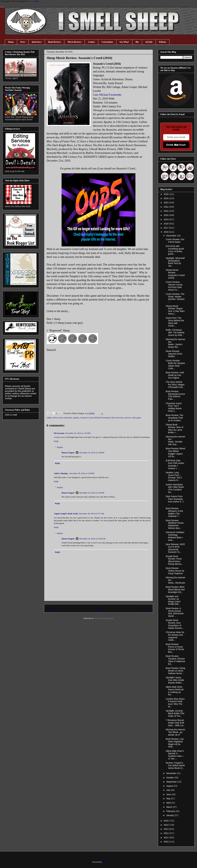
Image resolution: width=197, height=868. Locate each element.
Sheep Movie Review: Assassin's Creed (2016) (175, 274)
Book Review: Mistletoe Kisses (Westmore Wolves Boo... (175, 524)
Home (11, 42)
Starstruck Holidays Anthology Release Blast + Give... (175, 536)
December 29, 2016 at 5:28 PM (92, 453)
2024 (166, 198)
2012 (166, 833)
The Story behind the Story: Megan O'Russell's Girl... (175, 385)
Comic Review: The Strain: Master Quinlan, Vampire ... (175, 298)
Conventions (107, 42)
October (170, 778)
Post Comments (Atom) (104, 618)
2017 (166, 228)
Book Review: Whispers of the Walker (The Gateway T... (174, 512)
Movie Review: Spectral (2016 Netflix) (174, 354)
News (23, 42)
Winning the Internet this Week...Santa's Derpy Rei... (175, 343)
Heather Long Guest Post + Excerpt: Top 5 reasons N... (174, 476)
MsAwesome (59, 433)
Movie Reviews (74, 42)
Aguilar (76, 418)
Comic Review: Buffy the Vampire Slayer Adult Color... (175, 364)
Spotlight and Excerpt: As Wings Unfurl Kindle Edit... (173, 600)
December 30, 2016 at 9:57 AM (91, 514)
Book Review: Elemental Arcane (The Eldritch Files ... (175, 395)
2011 (166, 838)
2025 (166, 194)
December (171, 236)
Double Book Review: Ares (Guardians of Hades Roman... (175, 624)
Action (60, 418)
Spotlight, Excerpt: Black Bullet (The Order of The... (175, 713)
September (172, 782)
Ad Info (149, 42)
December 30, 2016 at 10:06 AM (92, 539)
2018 (166, 224)
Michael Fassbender (111, 95)
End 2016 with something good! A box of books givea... (175, 250)
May (169, 799)
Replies (60, 447)
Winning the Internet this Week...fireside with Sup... (175, 440)
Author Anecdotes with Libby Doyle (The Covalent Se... (175, 488)
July (168, 790)
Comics (91, 42)
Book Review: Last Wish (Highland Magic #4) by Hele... (175, 743)
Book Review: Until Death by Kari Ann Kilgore (175, 375)
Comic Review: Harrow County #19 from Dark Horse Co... (174, 286)
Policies (162, 42)
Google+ (36, 1)
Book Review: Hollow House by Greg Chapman (175, 571)
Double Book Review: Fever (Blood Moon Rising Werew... (174, 560)
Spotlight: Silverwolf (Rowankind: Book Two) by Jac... (175, 262)
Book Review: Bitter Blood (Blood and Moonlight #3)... (175, 590)
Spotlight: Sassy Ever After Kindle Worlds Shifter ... (175, 680)
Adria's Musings (61, 473)
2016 (55, 418)
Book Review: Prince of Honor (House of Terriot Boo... (175, 648)
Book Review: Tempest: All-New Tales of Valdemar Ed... (175, 660)
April (169, 803)
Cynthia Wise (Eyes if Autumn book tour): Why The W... (175, 703)
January (170, 815)
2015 (166, 821)
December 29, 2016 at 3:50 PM (82, 473)
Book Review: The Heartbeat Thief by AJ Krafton (174, 418)
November (171, 773)
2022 (166, 207)
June (169, 794)
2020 (166, 215)
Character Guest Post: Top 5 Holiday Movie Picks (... (174, 407)
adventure (68, 418)
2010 (166, 842)
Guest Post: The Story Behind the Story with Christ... (175, 322)
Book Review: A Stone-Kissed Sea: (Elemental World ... (175, 612)
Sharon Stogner (68, 453)
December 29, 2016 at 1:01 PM (78, 433)
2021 (166, 211)
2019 (166, 219)
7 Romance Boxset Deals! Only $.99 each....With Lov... (175, 723)
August (170, 786)
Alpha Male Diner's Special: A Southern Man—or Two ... (175, 755)
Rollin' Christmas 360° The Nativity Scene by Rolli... (175, 333)
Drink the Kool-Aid (176, 145)
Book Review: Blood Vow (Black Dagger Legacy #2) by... (175, 452)
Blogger (106, 862)
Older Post (145, 608)
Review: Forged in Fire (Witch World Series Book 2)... (175, 765)
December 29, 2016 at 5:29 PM (92, 493)
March (170, 807)
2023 (166, 203)
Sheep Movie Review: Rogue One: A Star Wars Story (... (175, 310)
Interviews (37, 42)
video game (136, 418)
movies (128, 418)
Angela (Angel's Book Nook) (66, 514)
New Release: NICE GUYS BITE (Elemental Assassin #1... (175, 548)
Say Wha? (124, 42)
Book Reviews (55, 42)
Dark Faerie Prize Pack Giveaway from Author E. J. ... (175, 500)
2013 (166, 829)
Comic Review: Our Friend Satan (175, 241)
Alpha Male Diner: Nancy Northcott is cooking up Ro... (175, 691)
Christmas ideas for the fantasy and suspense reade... (175, 636)
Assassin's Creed (87, 418)
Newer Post (52, 608)
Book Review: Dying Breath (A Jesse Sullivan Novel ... (175, 671)
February (171, 811)
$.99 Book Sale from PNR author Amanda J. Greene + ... (175, 464)
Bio (137, 42)
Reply (56, 441)
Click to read (11, 415)
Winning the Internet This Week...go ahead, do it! (175, 732)
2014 (166, 825)
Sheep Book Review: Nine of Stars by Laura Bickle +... (174, 428)
